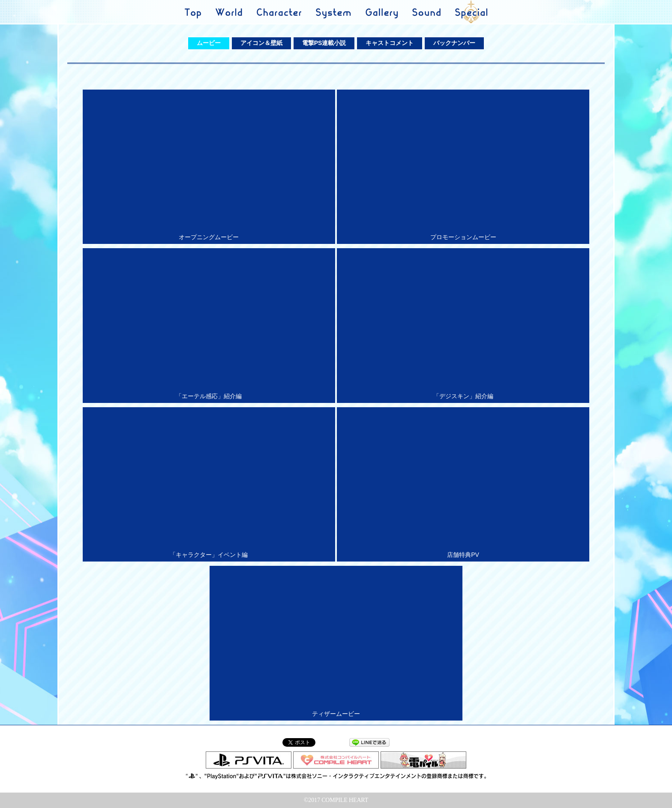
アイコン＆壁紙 (261, 43)
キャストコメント (390, 43)
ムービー (209, 43)
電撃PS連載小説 (324, 43)
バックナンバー (454, 43)
